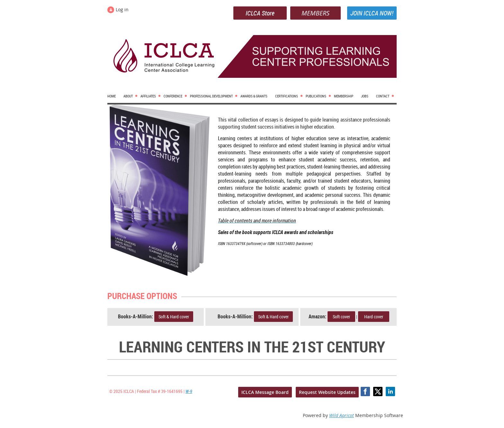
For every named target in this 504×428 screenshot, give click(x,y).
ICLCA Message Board (265, 392)
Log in (122, 9)
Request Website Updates (327, 392)
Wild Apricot (342, 415)
